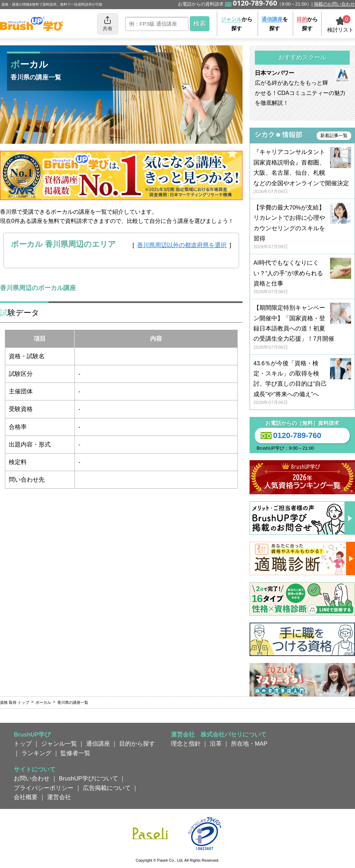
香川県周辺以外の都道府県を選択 (182, 245)
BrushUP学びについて (89, 778)
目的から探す (137, 744)
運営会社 (59, 797)
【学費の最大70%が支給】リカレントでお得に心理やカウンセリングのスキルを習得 (302, 227)
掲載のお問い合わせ (334, 4)
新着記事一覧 (334, 136)
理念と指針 (186, 744)
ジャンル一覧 (59, 744)
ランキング (36, 753)
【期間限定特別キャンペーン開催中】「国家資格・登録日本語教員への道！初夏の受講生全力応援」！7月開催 (302, 327)
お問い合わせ (32, 778)
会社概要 (26, 797)
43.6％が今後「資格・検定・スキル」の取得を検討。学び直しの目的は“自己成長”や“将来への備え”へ (302, 383)
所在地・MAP (249, 744)
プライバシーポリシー (44, 788)
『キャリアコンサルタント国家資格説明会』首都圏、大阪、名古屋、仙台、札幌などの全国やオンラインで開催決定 (302, 172)
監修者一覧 (75, 753)
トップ (23, 744)
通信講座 (98, 744)
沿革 (216, 744)
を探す (275, 24)
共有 (108, 23)
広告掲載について (107, 788)
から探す (237, 24)
